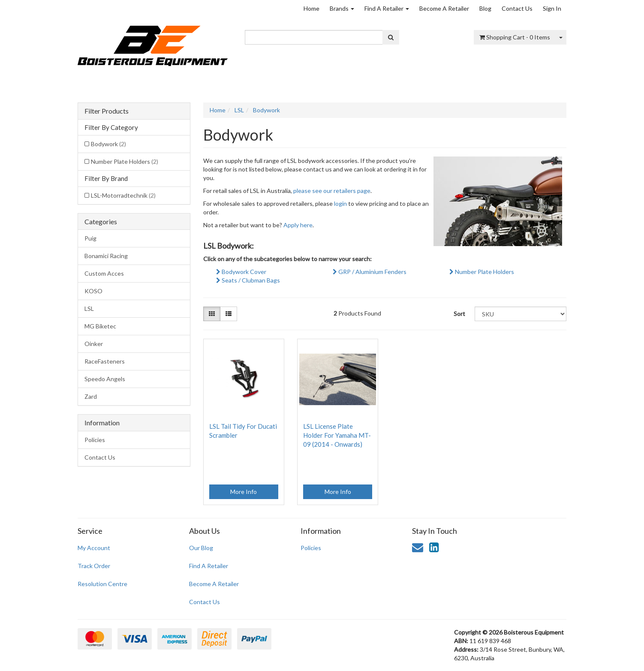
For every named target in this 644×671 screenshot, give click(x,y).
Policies (95, 440)
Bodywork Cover (241, 272)
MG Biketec (100, 326)
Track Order (94, 566)
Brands (342, 8)
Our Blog (201, 548)
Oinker (94, 344)
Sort (459, 314)
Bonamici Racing (106, 256)
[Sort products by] (521, 314)
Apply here (298, 225)
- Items (515, 37)
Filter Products (107, 111)
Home (311, 8)
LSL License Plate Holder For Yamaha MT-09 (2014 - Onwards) (337, 435)
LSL (89, 308)
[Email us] (418, 547)
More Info (244, 492)
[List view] (229, 314)
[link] (434, 547)
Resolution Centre (102, 584)
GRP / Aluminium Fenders (370, 272)
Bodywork (108, 144)
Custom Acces (104, 273)
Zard (91, 396)
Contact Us (517, 8)
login (340, 203)
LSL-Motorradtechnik (123, 195)
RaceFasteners (105, 361)
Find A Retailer (387, 8)
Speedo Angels (105, 379)
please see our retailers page (332, 191)
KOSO (93, 291)
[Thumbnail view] (212, 314)
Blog (485, 8)
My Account (94, 548)
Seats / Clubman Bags (248, 280)
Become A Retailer (444, 8)
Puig (90, 238)
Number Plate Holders (125, 161)
